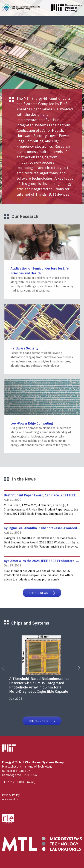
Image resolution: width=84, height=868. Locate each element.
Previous (7, 674)
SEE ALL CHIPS (42, 724)
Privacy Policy (11, 795)
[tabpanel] (43, 672)
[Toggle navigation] (76, 20)
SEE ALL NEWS (42, 598)
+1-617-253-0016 (14, 782)
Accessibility (10, 799)
